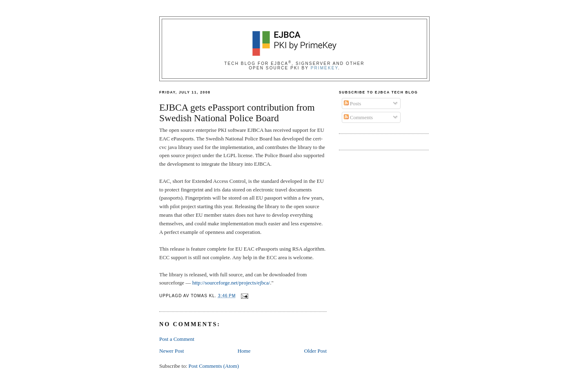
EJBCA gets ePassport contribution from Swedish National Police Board (237, 113)
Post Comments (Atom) (214, 366)
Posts (353, 103)
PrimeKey (324, 68)
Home (244, 351)
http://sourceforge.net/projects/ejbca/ (231, 283)
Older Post (315, 351)
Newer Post (171, 351)
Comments (359, 117)
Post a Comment (177, 339)
